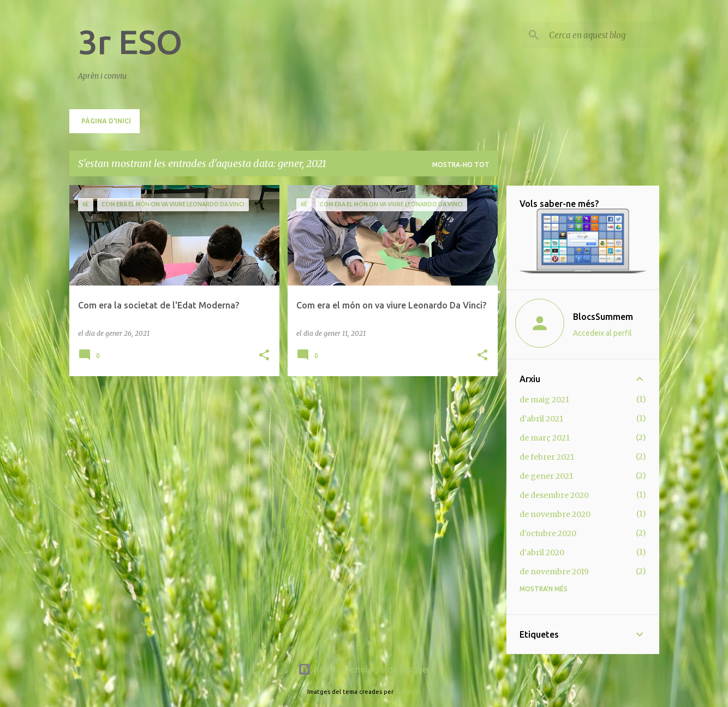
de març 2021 (545, 438)
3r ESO (130, 41)
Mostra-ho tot (461, 165)
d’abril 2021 (541, 419)
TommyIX (408, 692)
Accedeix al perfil (602, 333)
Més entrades (284, 408)
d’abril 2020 (542, 552)
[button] (264, 356)
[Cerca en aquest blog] (602, 35)
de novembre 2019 (554, 572)
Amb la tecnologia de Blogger (364, 669)
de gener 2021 (546, 476)
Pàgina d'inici (106, 121)
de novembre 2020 (555, 514)
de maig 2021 (544, 400)
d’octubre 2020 (548, 533)
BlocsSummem (603, 317)
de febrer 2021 (547, 457)
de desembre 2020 (554, 495)
